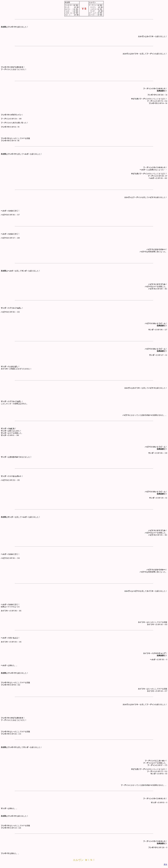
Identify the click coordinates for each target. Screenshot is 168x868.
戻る (165, 865)
